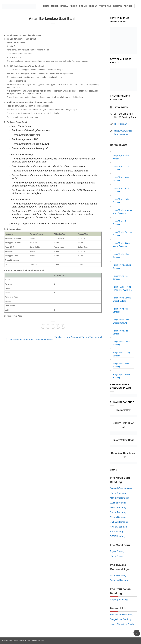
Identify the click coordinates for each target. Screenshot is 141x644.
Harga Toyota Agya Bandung (121, 179)
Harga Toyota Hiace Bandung (121, 277)
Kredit (73, 6)
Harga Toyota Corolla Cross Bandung (122, 299)
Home (46, 6)
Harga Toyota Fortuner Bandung (122, 234)
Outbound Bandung (119, 580)
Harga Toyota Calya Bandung (121, 168)
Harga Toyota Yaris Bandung (121, 201)
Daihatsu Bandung (119, 522)
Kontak (117, 6)
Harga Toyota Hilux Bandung (121, 255)
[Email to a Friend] (53, 326)
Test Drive (105, 6)
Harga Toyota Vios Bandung (121, 310)
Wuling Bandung (118, 503)
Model (55, 6)
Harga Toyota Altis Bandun (120, 332)
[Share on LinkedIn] (63, 326)
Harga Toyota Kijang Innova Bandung (121, 245)
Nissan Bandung (118, 517)
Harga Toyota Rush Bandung (121, 223)
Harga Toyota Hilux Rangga (121, 157)
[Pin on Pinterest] (58, 326)
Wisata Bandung (118, 575)
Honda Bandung (118, 493)
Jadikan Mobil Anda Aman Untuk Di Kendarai (28, 340)
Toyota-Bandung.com (10, 640)
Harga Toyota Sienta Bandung (121, 343)
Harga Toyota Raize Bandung (121, 190)
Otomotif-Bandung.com (121, 488)
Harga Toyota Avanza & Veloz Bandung (123, 212)
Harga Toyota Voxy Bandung (121, 365)
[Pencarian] (138, 6)
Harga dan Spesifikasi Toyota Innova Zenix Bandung (122, 289)
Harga (64, 6)
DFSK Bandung (118, 536)
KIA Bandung (116, 532)
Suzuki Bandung (118, 512)
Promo (83, 6)
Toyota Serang (117, 551)
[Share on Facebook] (43, 326)
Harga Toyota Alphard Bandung (122, 266)
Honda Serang (117, 556)
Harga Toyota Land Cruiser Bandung (121, 321)
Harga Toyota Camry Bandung (121, 354)
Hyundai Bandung (119, 527)
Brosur (93, 6)
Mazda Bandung (118, 508)
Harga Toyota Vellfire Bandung (122, 376)
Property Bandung (119, 600)
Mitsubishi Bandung (120, 498)
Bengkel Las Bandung (121, 619)
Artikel (128, 6)
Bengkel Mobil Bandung (122, 615)
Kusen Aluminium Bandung (123, 624)
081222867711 (121, 124)
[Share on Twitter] (48, 326)
